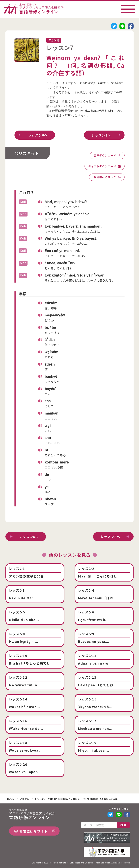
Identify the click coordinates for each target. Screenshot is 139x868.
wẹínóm (51, 352)
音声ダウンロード (105, 155)
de (47, 475)
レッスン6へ (38, 135)
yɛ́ (47, 487)
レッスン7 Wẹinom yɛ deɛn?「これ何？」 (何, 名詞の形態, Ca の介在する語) (77, 799)
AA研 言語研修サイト (31, 831)
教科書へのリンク (105, 177)
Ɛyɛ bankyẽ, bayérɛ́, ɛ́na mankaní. (74, 226)
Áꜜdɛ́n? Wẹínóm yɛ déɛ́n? (67, 214)
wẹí (48, 426)
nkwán (50, 499)
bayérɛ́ (50, 389)
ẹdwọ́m (51, 303)
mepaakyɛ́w (55, 315)
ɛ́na (48, 401)
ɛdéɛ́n (50, 364)
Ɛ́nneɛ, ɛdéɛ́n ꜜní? (60, 263)
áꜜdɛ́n (50, 340)
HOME (11, 799)
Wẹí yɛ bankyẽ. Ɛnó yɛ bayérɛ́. (71, 238)
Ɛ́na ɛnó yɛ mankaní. (62, 251)
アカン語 (24, 799)
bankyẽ (51, 376)
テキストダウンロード (102, 166)
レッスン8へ (101, 135)
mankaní (52, 413)
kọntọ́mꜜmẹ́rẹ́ (57, 462)
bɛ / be (50, 327)
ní (46, 450)
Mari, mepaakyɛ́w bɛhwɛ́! (66, 202)
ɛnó (48, 438)
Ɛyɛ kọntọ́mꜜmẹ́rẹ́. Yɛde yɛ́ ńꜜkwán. (75, 275)
